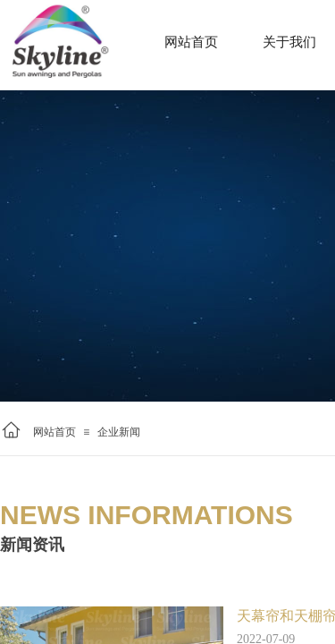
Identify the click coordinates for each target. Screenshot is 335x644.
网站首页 (54, 432)
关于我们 (289, 42)
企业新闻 (119, 432)
